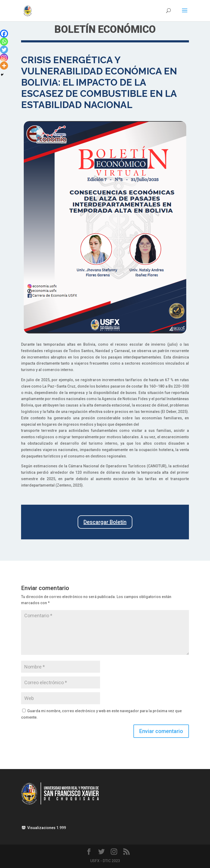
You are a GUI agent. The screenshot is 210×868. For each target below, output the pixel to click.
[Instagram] (4, 58)
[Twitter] (4, 50)
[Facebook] (4, 34)
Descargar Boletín (105, 522)
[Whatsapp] (4, 42)
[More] (4, 66)
